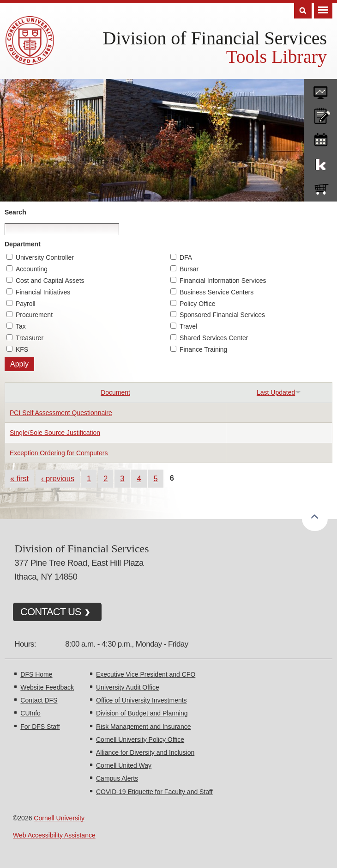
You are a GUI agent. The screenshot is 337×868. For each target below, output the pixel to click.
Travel (188, 326)
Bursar (189, 269)
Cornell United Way (124, 765)
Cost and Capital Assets (50, 281)
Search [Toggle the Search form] (303, 11)
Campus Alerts (117, 778)
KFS (22, 349)
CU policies (320, 114)
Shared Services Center (214, 338)
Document (115, 392)
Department (23, 244)
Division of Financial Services (215, 38)
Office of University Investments (141, 700)
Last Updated (279, 392)
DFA (186, 257)
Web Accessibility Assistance (54, 835)
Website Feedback (47, 687)
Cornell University (59, 818)
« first (19, 478)
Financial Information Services (223, 281)
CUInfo (30, 713)
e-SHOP (320, 187)
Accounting (32, 269)
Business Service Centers (217, 292)
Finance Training (204, 349)
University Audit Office (128, 687)
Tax (21, 326)
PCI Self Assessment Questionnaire (61, 413)
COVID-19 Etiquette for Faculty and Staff (154, 792)
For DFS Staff (40, 727)
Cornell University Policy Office (140, 740)
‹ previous (58, 478)
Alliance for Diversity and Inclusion (145, 752)
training (320, 138)
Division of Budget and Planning (142, 713)
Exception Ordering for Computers (59, 453)
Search (15, 212)
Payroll (26, 304)
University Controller (45, 257)
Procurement (34, 315)
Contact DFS (39, 700)
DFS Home (36, 674)
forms (320, 89)
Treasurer (30, 338)
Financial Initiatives (43, 292)
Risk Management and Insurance (143, 727)
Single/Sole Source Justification (55, 433)
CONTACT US (51, 612)
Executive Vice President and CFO (146, 674)
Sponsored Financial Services (222, 315)
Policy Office (198, 304)
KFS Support (320, 163)
